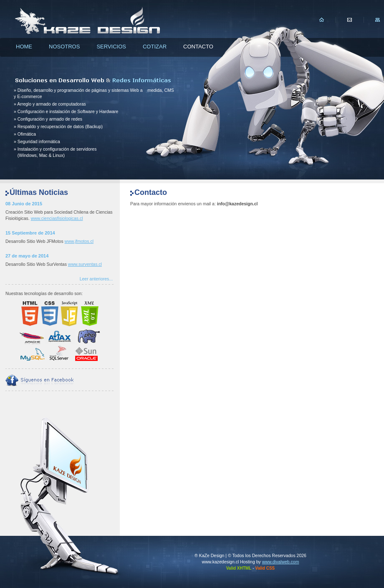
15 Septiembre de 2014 (30, 233)
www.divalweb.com (281, 562)
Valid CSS (265, 568)
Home (24, 47)
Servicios (111, 47)
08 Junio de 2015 (24, 204)
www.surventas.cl (85, 264)
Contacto (198, 47)
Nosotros (64, 47)
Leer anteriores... (96, 279)
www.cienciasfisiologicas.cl (57, 218)
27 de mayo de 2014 (27, 256)
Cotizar (155, 47)
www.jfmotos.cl (79, 241)
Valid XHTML (239, 568)
